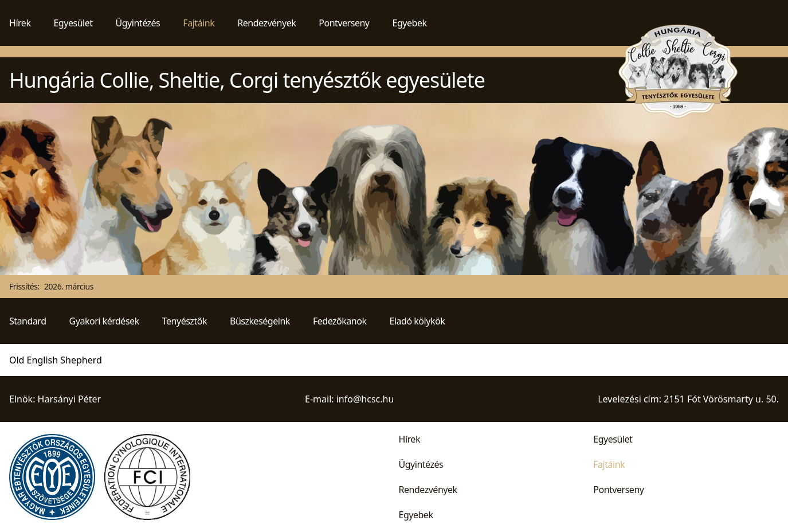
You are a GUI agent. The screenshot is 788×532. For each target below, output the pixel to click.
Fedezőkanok (340, 321)
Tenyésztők (185, 321)
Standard (28, 321)
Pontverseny (344, 23)
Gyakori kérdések (104, 321)
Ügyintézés (138, 23)
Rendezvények (266, 23)
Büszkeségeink (260, 321)
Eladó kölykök (417, 321)
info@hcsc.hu (365, 399)
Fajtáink (199, 23)
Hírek (20, 23)
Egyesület (73, 23)
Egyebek (410, 23)
